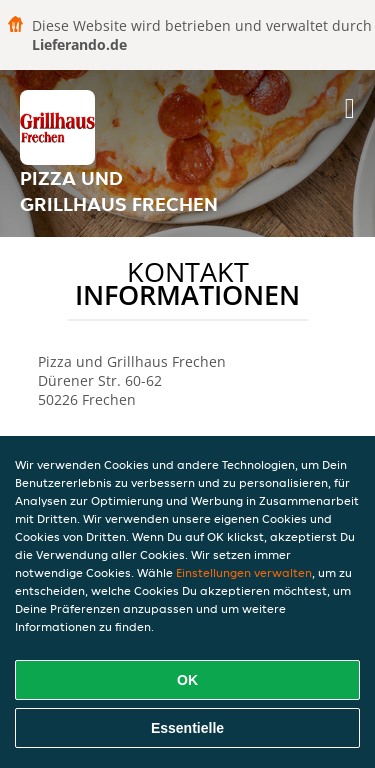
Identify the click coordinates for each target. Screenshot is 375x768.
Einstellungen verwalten (244, 572)
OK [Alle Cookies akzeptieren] (187, 680)
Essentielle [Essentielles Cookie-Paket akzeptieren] (187, 728)
